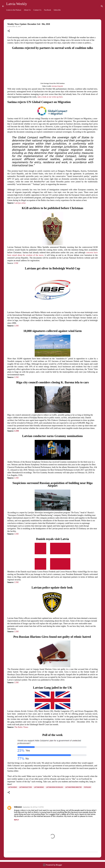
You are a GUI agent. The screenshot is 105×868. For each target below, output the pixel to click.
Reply (16, 820)
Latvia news (13, 787)
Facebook (47, 10)
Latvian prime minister (73, 787)
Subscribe (57, 10)
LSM (16, 263)
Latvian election (26, 787)
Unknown (18, 807)
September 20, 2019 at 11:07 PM (33, 807)
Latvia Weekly (17, 4)
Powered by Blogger (52, 865)
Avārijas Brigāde (57, 86)
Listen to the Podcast (14, 10)
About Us (27, 10)
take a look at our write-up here (50, 97)
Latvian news (39, 787)
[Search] (102, 6)
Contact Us (37, 10)
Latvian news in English (55, 787)
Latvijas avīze (20, 203)
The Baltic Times (21, 727)
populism (87, 787)
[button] (9, 31)
